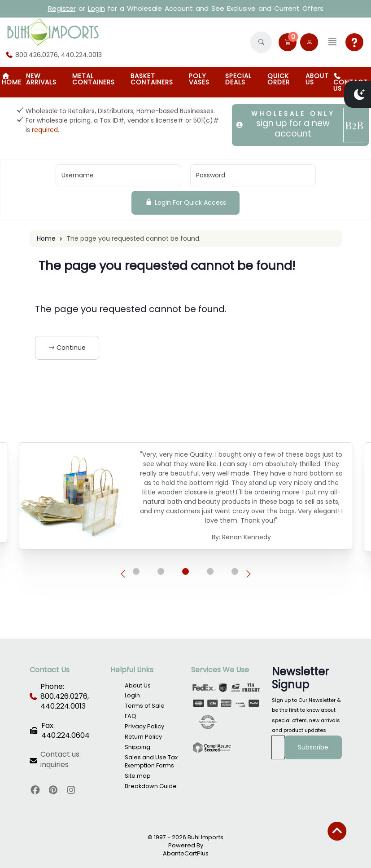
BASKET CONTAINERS (152, 79)
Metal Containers (94, 79)
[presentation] (123, 574)
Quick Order (279, 79)
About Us (317, 79)
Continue (67, 348)
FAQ (131, 716)
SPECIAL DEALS (238, 79)
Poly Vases (199, 79)
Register (62, 8)
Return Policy (143, 737)
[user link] (309, 42)
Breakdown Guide (151, 786)
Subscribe (313, 747)
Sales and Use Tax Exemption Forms (151, 761)
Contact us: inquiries (61, 759)
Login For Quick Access (185, 203)
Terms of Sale (145, 706)
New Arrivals (41, 79)
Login (96, 8)
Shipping (137, 747)
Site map (138, 776)
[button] (261, 42)
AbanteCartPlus (186, 853)
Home (46, 238)
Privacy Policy (144, 726)
